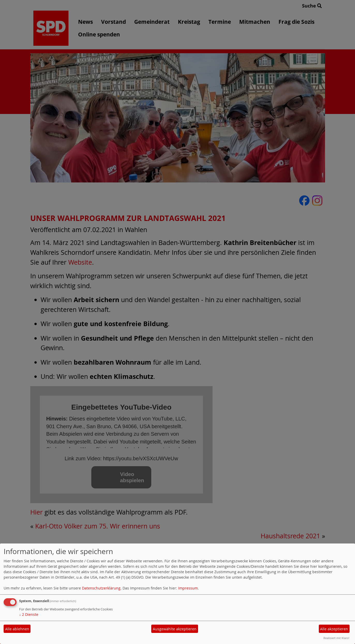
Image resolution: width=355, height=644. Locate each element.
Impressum (188, 588)
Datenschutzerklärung (101, 588)
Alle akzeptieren (334, 629)
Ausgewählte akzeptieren (175, 629)
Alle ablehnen (17, 629)
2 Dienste (29, 614)
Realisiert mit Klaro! (336, 638)
